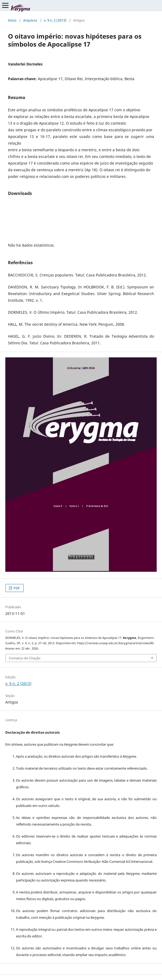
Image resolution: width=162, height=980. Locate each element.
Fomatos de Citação (25, 658)
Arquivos (30, 20)
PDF (16, 588)
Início (12, 20)
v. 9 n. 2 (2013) (55, 20)
